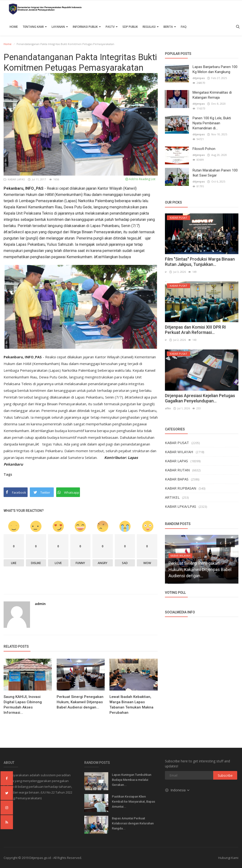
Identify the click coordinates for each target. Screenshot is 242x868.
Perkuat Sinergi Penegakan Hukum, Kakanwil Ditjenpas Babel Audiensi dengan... (80, 702)
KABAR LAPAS (15, 179)
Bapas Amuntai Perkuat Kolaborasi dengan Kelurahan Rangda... (133, 823)
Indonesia (178, 790)
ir (166, 272)
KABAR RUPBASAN (181, 488)
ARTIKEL (172, 497)
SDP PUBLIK (130, 27)
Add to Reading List (140, 179)
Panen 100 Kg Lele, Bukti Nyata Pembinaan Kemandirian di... (212, 123)
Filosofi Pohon (204, 149)
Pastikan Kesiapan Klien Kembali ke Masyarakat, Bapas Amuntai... (133, 802)
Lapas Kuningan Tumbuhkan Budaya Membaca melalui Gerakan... (132, 780)
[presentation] (221, 543)
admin (40, 604)
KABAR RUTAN (177, 470)
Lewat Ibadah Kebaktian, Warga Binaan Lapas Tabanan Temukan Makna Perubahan (131, 705)
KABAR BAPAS (177, 479)
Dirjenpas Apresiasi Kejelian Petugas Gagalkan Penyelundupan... (200, 398)
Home (14, 27)
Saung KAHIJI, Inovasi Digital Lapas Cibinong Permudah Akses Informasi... (23, 705)
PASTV (112, 27)
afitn (168, 408)
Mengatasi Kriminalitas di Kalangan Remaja (212, 95)
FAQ (184, 27)
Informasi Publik (87, 27)
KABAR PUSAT (177, 443)
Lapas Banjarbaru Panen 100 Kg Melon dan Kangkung (215, 69)
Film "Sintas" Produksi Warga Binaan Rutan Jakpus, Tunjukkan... (200, 262)
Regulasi (151, 27)
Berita (170, 27)
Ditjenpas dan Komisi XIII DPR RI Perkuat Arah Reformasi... (195, 330)
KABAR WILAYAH (179, 452)
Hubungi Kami (228, 858)
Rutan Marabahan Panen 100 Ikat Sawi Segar (215, 173)
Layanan (60, 27)
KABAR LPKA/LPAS (181, 506)
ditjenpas (199, 78)
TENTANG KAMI (35, 27)
